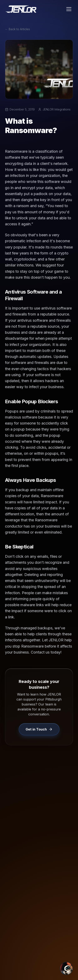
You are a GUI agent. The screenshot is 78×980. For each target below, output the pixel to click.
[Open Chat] (66, 968)
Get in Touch (39, 729)
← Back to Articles (17, 29)
